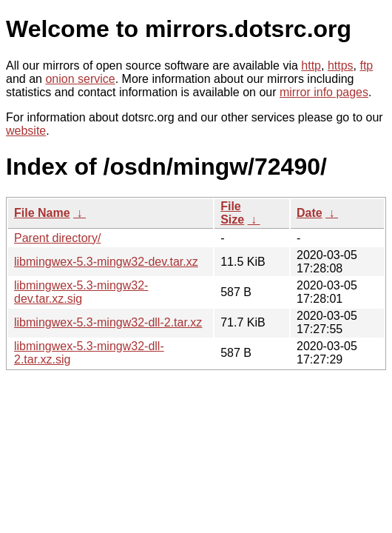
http (311, 66)
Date (310, 213)
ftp (366, 66)
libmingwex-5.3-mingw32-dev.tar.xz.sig (81, 292)
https (341, 66)
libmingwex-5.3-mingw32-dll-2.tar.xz (108, 322)
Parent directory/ (57, 238)
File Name (42, 213)
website (26, 131)
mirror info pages (324, 92)
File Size (232, 213)
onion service (80, 79)
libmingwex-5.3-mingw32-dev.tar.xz (106, 262)
